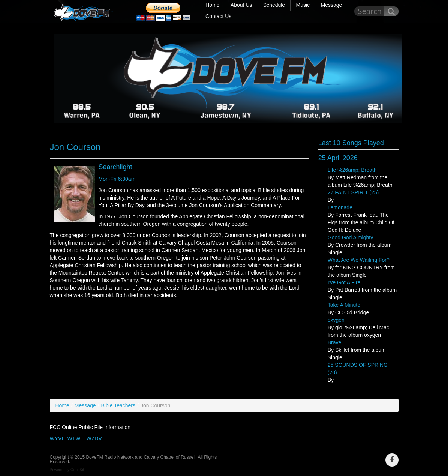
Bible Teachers (118, 405)
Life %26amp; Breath (352, 170)
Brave (335, 342)
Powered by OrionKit (67, 470)
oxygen (336, 320)
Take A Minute (344, 305)
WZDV (94, 438)
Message (85, 405)
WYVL (57, 438)
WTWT (75, 438)
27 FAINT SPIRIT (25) (353, 192)
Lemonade (340, 207)
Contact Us (218, 16)
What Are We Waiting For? (359, 260)
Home (62, 405)
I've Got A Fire (344, 282)
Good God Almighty (350, 237)
